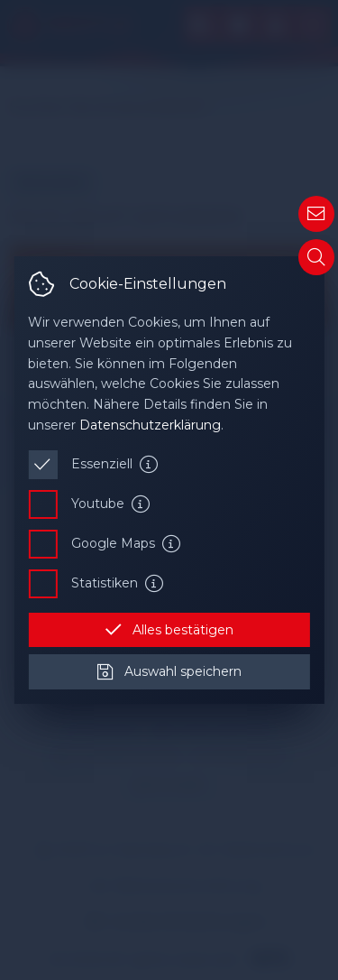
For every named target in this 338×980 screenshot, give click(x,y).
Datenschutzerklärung (150, 425)
